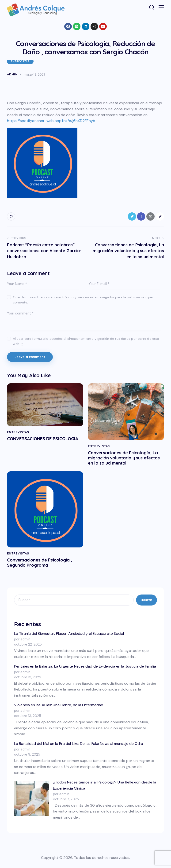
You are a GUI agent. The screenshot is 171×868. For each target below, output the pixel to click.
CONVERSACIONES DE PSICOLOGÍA (32, 442)
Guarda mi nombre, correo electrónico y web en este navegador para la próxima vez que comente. (83, 300)
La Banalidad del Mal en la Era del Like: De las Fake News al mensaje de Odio (79, 746)
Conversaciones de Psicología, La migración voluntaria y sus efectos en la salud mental (123, 459)
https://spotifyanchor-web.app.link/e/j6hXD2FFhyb (51, 121)
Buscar (146, 602)
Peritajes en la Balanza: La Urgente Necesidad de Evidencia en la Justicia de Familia (85, 669)
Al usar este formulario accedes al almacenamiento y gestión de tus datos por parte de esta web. (86, 341)
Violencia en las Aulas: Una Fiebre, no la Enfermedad (59, 707)
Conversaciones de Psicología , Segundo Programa (43, 564)
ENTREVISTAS (20, 61)
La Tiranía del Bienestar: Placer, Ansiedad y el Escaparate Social (69, 636)
